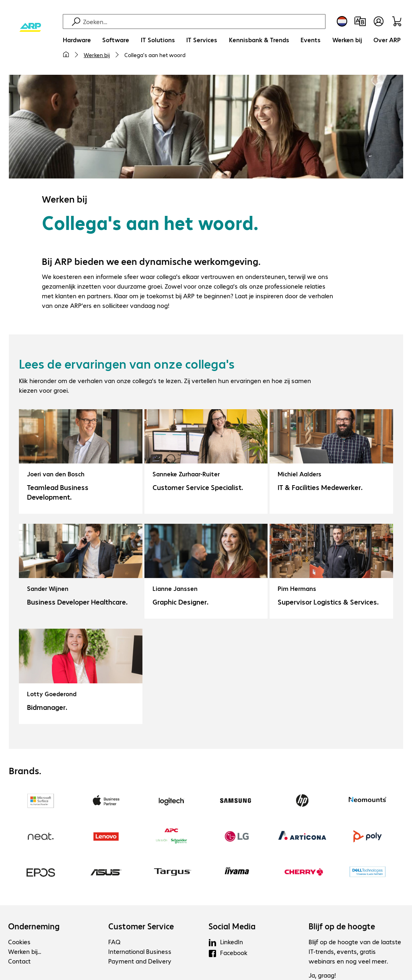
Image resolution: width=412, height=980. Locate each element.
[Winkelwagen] (398, 21)
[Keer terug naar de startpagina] (30, 28)
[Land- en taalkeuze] (342, 21)
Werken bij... (25, 951)
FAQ (114, 942)
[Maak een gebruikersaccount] (379, 21)
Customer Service (141, 926)
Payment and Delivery (140, 961)
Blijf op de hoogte (342, 926)
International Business (140, 951)
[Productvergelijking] (360, 21)
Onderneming (34, 926)
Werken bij (97, 55)
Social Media (232, 926)
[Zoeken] (203, 22)
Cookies (19, 942)
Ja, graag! (322, 975)
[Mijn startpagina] (66, 55)
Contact (19, 961)
